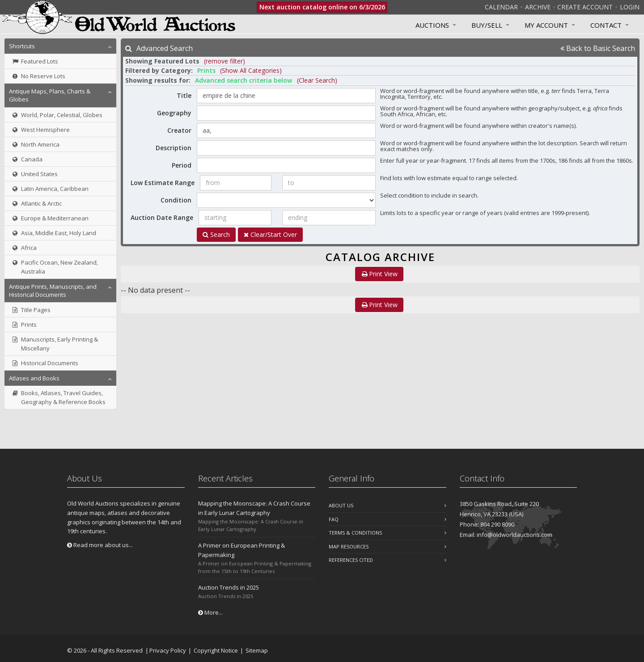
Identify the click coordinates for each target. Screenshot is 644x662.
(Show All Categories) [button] (251, 70)
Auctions (432, 25)
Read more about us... (100, 545)
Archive (538, 7)
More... (210, 612)
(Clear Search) (317, 80)
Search (216, 234)
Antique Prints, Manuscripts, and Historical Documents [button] (53, 291)
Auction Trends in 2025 (229, 587)
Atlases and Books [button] (34, 378)
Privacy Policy (168, 650)
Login (630, 7)
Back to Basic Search (598, 48)
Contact (606, 25)
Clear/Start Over (270, 234)
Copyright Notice (216, 650)
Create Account (585, 7)
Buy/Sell (487, 25)
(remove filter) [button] (225, 61)
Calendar (501, 7)
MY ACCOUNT (546, 25)
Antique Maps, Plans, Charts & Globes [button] (50, 95)
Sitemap (257, 650)
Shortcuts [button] (22, 46)
